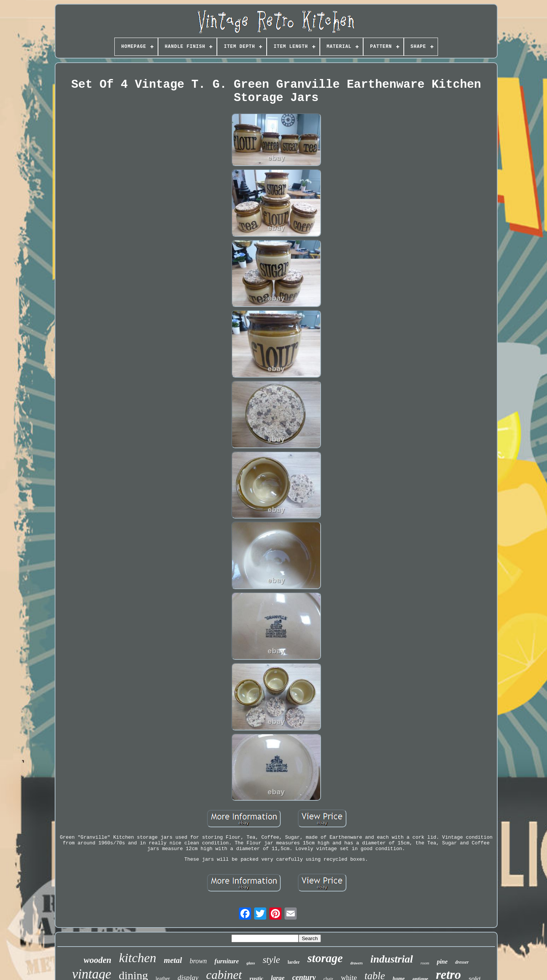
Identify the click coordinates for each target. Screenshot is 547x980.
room (425, 963)
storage (325, 958)
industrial (392, 959)
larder (294, 962)
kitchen (138, 958)
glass (251, 963)
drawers (356, 963)
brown (198, 961)
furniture (227, 961)
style (271, 960)
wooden (97, 960)
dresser (462, 962)
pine (442, 962)
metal (173, 960)
